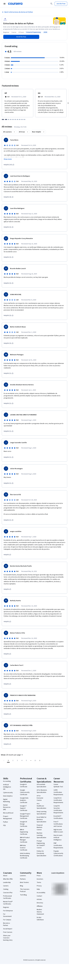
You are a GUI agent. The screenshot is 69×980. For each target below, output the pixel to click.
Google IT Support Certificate (24, 808)
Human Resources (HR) (7, 807)
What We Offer (8, 879)
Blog (22, 886)
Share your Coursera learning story (8, 938)
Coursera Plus (8, 893)
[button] (12, 755)
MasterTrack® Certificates (8, 903)
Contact (39, 896)
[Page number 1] (8, 760)
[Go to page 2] (13, 760)
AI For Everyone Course (40, 798)
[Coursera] (15, 4)
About (5, 876)
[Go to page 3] (17, 760)
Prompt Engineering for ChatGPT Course (41, 844)
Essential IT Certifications (58, 817)
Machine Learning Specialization (41, 835)
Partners (23, 879)
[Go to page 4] (22, 760)
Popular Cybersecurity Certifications (58, 853)
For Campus (7, 920)
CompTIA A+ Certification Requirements (58, 800)
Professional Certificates (7, 897)
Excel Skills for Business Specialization (42, 819)
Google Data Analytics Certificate (24, 800)
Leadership (7, 882)
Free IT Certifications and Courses (58, 824)
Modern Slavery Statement (40, 912)
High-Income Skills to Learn (58, 831)
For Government (7, 915)
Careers (6, 886)
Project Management (8, 817)
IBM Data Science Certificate (24, 848)
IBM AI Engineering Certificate (24, 832)
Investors (40, 879)
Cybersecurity (8, 793)
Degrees (6, 907)
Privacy (39, 886)
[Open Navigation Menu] (4, 4)
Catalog (6, 889)
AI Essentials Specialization (41, 786)
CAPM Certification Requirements (58, 792)
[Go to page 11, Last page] (35, 760)
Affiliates (40, 906)
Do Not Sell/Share (40, 919)
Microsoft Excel (8, 813)
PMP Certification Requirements (58, 845)
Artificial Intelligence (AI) (7, 787)
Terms (39, 882)
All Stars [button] (22, 132)
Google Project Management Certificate (25, 816)
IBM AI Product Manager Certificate (25, 840)
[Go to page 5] (26, 760)
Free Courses (8, 932)
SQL (4, 825)
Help (38, 889)
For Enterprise (8, 911)
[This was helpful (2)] (9, 227)
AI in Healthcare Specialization (41, 806)
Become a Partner (7, 924)
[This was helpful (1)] (9, 373)
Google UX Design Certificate (24, 824)
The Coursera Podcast (25, 890)
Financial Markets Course (40, 827)
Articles (39, 899)
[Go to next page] (40, 760)
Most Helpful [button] (37, 132)
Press (39, 876)
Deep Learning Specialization (42, 813)
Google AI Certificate (24, 786)
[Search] (51, 4)
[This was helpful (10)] (9, 165)
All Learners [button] (7, 132)
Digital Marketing (7, 801)
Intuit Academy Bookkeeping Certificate (25, 856)
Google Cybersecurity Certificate (25, 792)
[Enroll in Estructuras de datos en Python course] (21, 37)
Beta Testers (24, 882)
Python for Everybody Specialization (41, 853)
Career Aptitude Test (58, 786)
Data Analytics (8, 796)
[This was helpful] (7, 555)
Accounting (7, 781)
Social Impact (8, 929)
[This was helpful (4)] (9, 197)
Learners (23, 876)
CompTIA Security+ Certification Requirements (58, 809)
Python (6, 822)
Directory (40, 903)
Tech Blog (23, 895)
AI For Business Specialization (42, 791)
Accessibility (41, 893)
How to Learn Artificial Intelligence (58, 838)
